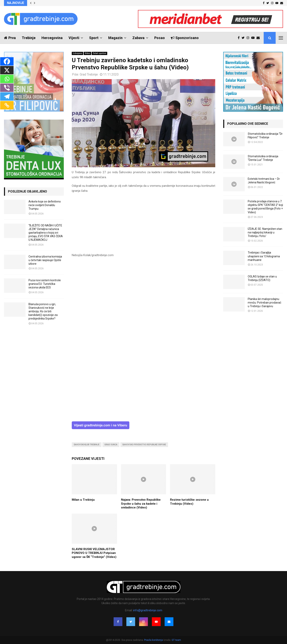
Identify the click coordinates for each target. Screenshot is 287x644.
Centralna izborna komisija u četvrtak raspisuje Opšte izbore (45, 260)
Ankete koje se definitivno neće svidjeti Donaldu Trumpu (45, 205)
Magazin (115, 38)
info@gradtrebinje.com (148, 610)
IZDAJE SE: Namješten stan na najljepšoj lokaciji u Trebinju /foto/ (265, 232)
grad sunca (111, 445)
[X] (7, 70)
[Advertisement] (143, 225)
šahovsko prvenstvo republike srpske (144, 445)
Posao (160, 38)
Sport (94, 38)
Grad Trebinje (89, 74)
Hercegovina (52, 38)
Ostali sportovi (99, 53)
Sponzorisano (185, 38)
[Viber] (7, 88)
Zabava (138, 38)
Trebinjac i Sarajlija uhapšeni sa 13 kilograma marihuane (264, 256)
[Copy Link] (7, 105)
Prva (10, 38)
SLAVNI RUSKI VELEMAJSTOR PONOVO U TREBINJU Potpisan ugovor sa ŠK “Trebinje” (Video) (94, 553)
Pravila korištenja (154, 640)
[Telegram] (7, 96)
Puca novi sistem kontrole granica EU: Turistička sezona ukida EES (45, 284)
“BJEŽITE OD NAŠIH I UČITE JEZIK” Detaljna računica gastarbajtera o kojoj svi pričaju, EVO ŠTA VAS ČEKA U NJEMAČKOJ (46, 233)
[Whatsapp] (7, 79)
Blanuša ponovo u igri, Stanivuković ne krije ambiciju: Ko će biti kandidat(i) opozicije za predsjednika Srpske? (43, 311)
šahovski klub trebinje (87, 445)
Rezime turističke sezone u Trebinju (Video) (189, 502)
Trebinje (29, 38)
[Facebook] (7, 61)
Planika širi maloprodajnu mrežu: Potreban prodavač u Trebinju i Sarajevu (264, 303)
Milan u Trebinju (83, 500)
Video (87, 53)
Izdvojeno (77, 53)
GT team (176, 640)
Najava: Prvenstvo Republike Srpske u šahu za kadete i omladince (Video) (141, 504)
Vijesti (74, 38)
